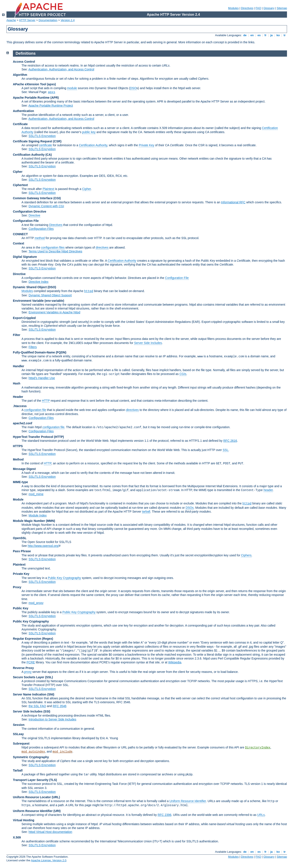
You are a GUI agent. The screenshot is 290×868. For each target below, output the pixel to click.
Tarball (18, 770)
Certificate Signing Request (33, 141)
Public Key (21, 608)
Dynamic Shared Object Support (50, 295)
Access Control (24, 62)
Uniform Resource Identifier (188, 801)
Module (18, 499)
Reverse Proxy (23, 668)
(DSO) (52, 287)
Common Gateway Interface (33, 198)
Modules (233, 8)
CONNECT (20, 234)
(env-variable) (54, 301)
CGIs (183, 374)
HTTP (46, 401)
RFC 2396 (165, 815)
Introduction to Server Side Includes (52, 719)
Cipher (18, 172)
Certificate (20, 124)
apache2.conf (22, 423)
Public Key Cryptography (64, 578)
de (245, 35)
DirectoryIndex (258, 748)
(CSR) (57, 141)
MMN (50, 521)
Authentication (23, 111)
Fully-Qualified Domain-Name (34, 352)
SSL (225, 450)
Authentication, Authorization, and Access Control (61, 69)
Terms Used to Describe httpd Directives (55, 251)
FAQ (258, 8)
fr (266, 35)
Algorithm (20, 75)
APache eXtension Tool (30, 84)
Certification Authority (93, 145)
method (40, 238)
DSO (133, 88)
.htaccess (20, 406)
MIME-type (20, 482)
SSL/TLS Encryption (42, 136)
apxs (52, 92)
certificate (46, 145)
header (268, 490)
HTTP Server (27, 20)
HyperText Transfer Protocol (33, 437)
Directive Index (39, 282)
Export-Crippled (24, 318)
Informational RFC (233, 202)
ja (271, 35)
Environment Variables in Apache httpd (54, 312)
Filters (33, 347)
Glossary (269, 8)
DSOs (190, 508)
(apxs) (51, 84)
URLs (261, 815)
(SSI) (47, 711)
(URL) (56, 797)
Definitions (26, 53)
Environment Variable (28, 301)
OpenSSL (20, 538)
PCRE (31, 662)
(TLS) (53, 780)
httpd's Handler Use (42, 378)
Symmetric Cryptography (31, 757)
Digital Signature (25, 257)
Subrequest (21, 744)
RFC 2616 (230, 441)
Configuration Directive (30, 212)
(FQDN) (61, 352)
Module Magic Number (29, 521)
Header (18, 397)
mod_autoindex (33, 752)
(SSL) (49, 677)
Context (19, 243)
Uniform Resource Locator (32, 797)
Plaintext (48, 189)
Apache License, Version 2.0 (49, 860)
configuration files (53, 247)
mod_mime (36, 494)
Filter (17, 335)
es (259, 35)
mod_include (62, 752)
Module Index (38, 515)
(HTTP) (59, 437)
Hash (17, 383)
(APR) (55, 98)
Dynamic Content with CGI (46, 206)
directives (102, 247)
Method (18, 459)
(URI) (57, 811)
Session (19, 725)
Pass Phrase (22, 551)
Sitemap (282, 8)
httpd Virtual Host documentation (50, 832)
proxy (28, 672)
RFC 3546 (60, 706)
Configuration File (26, 221)
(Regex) (47, 639)
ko (278, 35)
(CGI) (57, 198)
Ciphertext (20, 185)
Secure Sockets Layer (29, 677)
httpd (89, 291)
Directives (247, 8)
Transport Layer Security (31, 780)
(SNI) (51, 694)
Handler (19, 366)
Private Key (147, 145)
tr (285, 35)
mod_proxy (36, 603)
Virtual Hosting (24, 820)
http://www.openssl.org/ (43, 546)
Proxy (17, 587)
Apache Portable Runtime (31, 98)
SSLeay (18, 734)
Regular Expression (27, 639)
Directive (34, 215)
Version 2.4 (68, 20)
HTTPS (18, 446)
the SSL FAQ (37, 706)
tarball (146, 512)
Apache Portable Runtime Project (51, 106)
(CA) (49, 155)
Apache (11, 20)
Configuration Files (41, 229)
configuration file (35, 410)
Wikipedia (175, 662)
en (252, 35)
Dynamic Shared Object (30, 287)
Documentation (48, 20)
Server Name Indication (30, 694)
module (72, 88)
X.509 (17, 837)
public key (89, 132)
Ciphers (246, 555)
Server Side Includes (148, 343)
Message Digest (24, 469)
